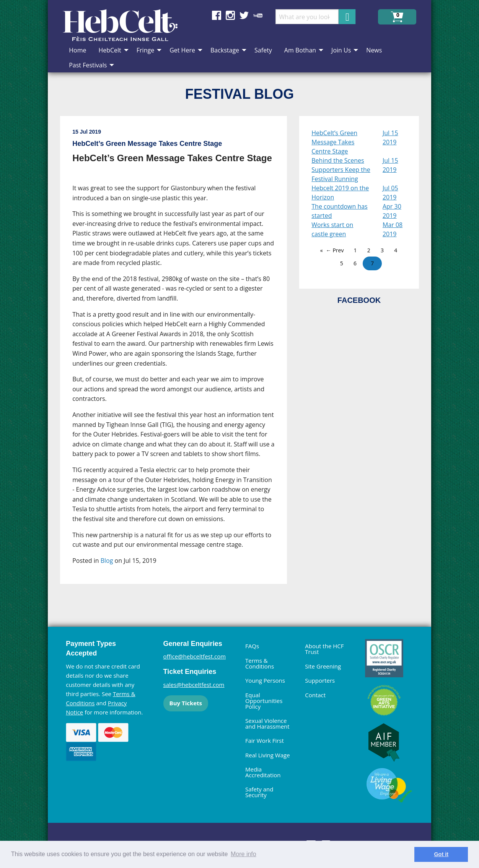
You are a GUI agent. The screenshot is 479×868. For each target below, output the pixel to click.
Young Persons (265, 680)
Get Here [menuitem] (182, 50)
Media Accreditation (263, 772)
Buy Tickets (186, 703)
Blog (107, 561)
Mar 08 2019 (393, 229)
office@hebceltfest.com (195, 656)
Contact (315, 695)
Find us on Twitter (244, 15)
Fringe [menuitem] (145, 50)
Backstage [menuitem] (225, 50)
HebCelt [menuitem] (110, 50)
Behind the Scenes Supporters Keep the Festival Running (341, 170)
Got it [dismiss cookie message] (441, 854)
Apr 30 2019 (392, 211)
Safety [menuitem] (263, 50)
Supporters (320, 680)
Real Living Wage (268, 755)
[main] (180, 356)
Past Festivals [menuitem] (88, 65)
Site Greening (323, 666)
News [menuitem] (374, 50)
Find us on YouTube (258, 15)
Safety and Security (259, 792)
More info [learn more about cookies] (244, 854)
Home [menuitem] (77, 50)
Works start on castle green (332, 229)
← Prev (335, 250)
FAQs (252, 646)
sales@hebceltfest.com (194, 685)
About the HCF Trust (324, 649)
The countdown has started (340, 211)
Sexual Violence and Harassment (267, 723)
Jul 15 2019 (390, 137)
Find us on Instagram (230, 15)
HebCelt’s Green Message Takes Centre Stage (334, 142)
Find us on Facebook (217, 15)
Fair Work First (265, 740)
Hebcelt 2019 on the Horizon (340, 193)
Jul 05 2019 (390, 193)
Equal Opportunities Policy (264, 701)
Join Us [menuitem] (341, 50)
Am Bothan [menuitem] (300, 50)
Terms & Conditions (260, 663)
